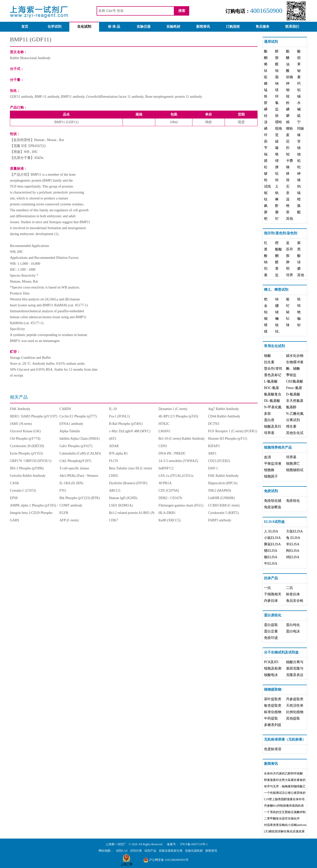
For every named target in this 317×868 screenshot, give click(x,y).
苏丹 (290, 249)
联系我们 (292, 27)
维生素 (291, 426)
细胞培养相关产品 (278, 447)
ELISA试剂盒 (274, 522)
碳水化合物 (295, 356)
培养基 (269, 433)
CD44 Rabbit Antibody (224, 416)
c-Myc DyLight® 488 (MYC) (130, 431)
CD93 (163, 446)
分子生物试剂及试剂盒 (281, 652)
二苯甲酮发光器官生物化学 (282, 819)
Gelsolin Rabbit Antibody (28, 476)
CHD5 (114, 476)
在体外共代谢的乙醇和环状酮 (283, 773)
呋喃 (290, 77)
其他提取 (293, 718)
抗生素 (269, 362)
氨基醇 (291, 407)
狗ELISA (293, 551)
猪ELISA (271, 551)
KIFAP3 (214, 446)
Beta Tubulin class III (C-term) (130, 468)
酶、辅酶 (293, 369)
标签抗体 (293, 594)
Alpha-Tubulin (70, 431)
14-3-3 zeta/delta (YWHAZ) (178, 461)
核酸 (267, 356)
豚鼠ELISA (272, 544)
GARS (14, 520)
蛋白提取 (271, 625)
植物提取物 (273, 689)
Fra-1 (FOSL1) (119, 416)
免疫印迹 (271, 638)
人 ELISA (271, 531)
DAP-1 (213, 468)
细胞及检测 (273, 668)
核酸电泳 (271, 675)
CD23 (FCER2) (219, 461)
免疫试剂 (271, 491)
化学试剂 (54, 27)
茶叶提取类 (273, 699)
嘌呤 (279, 122)
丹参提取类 (295, 699)
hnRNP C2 (166, 468)
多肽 (267, 414)
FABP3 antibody (220, 520)
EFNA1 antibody (71, 424)
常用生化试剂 (274, 346)
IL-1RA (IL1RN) (71, 483)
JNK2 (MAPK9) (220, 491)
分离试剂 (293, 420)
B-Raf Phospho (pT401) (126, 424)
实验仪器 (144, 27)
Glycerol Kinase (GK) (25, 431)
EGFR (64, 513)
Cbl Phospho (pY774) (25, 439)
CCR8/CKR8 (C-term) (224, 505)
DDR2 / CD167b (170, 498)
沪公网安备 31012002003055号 (166, 860)
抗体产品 (271, 578)
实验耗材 (173, 27)
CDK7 (114, 520)
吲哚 (301, 129)
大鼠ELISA (294, 531)
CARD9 (65, 409)
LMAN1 (164, 431)
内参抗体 (271, 601)
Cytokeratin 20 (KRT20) (27, 446)
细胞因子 (271, 476)
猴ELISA (271, 557)
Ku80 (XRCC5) (170, 520)
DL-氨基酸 (272, 401)
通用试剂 (271, 42)
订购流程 (233, 27)
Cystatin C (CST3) (23, 491)
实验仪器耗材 (194, 851)
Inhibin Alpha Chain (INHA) (79, 439)
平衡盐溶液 (273, 464)
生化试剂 (84, 27)
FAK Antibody (20, 409)
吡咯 (279, 129)
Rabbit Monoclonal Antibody (30, 58)
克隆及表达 (295, 675)
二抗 (290, 588)
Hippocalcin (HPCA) (223, 483)
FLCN (113, 461)
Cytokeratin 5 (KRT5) (223, 513)
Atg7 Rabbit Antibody (223, 409)
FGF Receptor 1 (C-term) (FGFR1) (233, 431)
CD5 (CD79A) (169, 491)
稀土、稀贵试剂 (276, 290)
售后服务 (263, 27)
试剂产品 (150, 851)
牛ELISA (271, 564)
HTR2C (164, 424)
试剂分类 (136, 851)
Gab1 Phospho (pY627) (76, 446)
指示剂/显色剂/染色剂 (281, 233)
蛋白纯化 (293, 625)
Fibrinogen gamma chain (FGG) (181, 505)
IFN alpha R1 (118, 453)
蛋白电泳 (293, 631)
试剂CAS (122, 851)
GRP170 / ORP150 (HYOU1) (31, 461)
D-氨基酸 (293, 394)
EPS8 (14, 498)
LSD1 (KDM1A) (121, 505)
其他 (290, 219)
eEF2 (113, 439)
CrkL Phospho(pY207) (75, 461)
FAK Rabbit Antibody (223, 476)
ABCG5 (115, 491)
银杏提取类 (273, 706)
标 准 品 (114, 27)
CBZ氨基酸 (295, 381)
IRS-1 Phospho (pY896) (27, 468)
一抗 (267, 588)
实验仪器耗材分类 (171, 851)
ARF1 (212, 453)
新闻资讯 (203, 27)
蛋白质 (269, 420)
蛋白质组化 (273, 615)
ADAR (114, 446)
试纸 (267, 186)
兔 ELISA (293, 538)
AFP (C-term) (69, 520)
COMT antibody (71, 505)
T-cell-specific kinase (74, 468)
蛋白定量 (271, 631)
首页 (25, 27)
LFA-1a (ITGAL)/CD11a (176, 476)
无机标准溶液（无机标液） (285, 739)
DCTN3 (214, 424)
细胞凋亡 (293, 464)
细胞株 (269, 470)
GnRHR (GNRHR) (221, 498)
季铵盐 (291, 375)
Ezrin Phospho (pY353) (26, 453)
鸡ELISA (293, 557)
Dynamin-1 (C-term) (173, 409)
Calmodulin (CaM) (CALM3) (80, 453)
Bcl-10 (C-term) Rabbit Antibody (182, 439)
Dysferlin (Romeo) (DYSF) (128, 483)
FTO (63, 491)
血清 (267, 457)
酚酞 (279, 249)
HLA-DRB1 (167, 513)
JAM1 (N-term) (21, 424)
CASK (14, 483)
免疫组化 (293, 501)
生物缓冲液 (295, 362)
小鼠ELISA (272, 538)
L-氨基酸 (271, 381)
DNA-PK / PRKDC (172, 453)
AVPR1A (165, 483)
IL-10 (113, 409)
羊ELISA (293, 544)
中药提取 (271, 718)
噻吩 (290, 129)
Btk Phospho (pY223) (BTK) (80, 498)
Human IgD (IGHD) (123, 498)
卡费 (290, 161)
